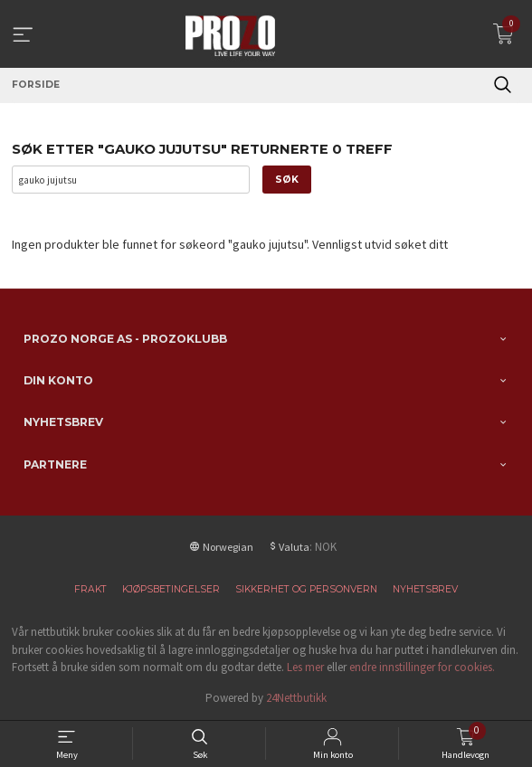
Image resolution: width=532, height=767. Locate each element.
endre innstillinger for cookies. (422, 667)
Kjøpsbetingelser (171, 589)
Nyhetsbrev (425, 589)
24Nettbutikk (296, 698)
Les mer (305, 667)
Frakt (90, 589)
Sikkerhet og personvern (306, 589)
